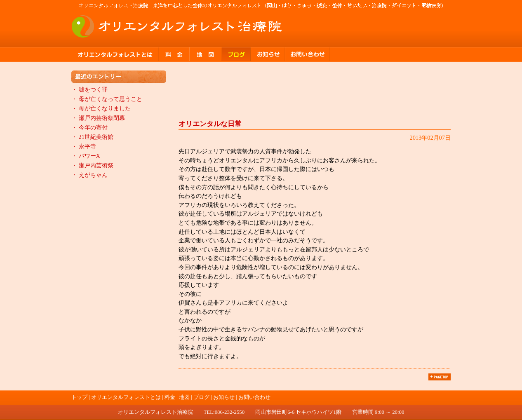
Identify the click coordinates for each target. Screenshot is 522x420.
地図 (206, 54)
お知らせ (268, 54)
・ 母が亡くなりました (101, 108)
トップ (79, 397)
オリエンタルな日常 (210, 124)
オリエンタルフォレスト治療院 (177, 26)
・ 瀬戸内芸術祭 (92, 165)
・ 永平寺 (84, 146)
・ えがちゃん (89, 175)
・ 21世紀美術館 (92, 137)
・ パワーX (86, 156)
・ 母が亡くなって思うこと (107, 99)
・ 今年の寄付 (89, 127)
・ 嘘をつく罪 (89, 89)
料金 (174, 54)
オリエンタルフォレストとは (115, 54)
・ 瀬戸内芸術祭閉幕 (98, 118)
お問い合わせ (308, 54)
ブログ (237, 54)
